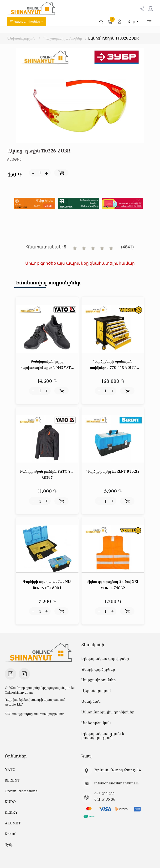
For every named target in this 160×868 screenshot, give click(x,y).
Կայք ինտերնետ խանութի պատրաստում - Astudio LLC (36, 702)
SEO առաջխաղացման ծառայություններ (35, 714)
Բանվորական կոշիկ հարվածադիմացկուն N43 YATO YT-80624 (47, 365)
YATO (10, 770)
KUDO (10, 802)
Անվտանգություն (21, 38)
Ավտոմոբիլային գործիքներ (108, 712)
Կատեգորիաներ (27, 22)
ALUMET (13, 823)
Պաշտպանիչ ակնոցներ (63, 38)
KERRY (11, 812)
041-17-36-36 (105, 799)
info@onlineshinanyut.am (117, 783)
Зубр (9, 845)
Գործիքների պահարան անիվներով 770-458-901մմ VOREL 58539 (113, 365)
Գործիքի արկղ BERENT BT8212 (113, 471)
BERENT (12, 780)
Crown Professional (22, 791)
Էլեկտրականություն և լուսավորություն (103, 735)
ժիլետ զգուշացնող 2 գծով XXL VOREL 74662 (113, 585)
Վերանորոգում (96, 691)
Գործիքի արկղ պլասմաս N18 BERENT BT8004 (47, 585)
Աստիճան (91, 701)
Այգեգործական (96, 723)
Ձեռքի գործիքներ (98, 669)
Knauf (10, 834)
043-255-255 (104, 794)
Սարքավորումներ (99, 680)
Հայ (132, 22)
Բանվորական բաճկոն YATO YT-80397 (47, 475)
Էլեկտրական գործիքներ (105, 658)
